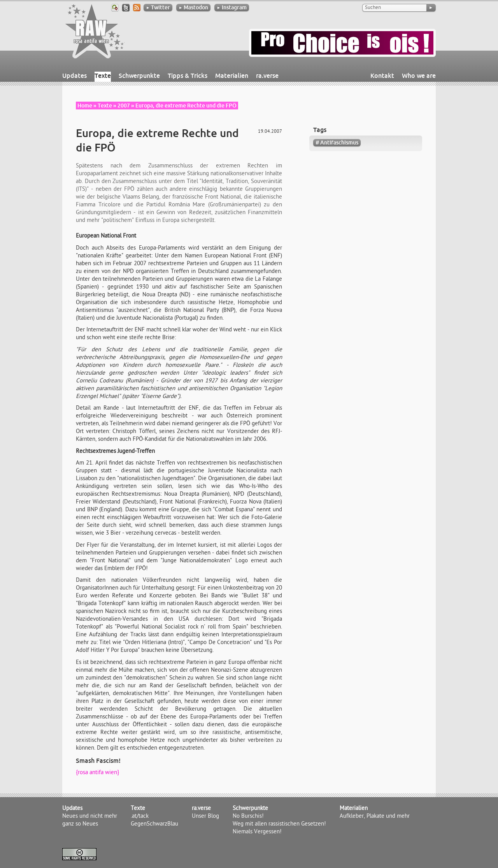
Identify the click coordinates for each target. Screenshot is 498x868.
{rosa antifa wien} (97, 773)
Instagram (232, 7)
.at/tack (140, 817)
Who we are (419, 76)
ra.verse (267, 76)
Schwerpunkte (139, 76)
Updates (75, 76)
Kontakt (382, 76)
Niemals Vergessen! (257, 832)
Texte (103, 76)
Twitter (158, 7)
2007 (124, 106)
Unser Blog (205, 817)
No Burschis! (248, 817)
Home (85, 106)
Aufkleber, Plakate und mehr (375, 817)
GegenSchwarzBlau (154, 824)
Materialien (232, 76)
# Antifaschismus (337, 143)
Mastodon (193, 7)
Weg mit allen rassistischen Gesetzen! (279, 824)
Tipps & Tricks (188, 76)
